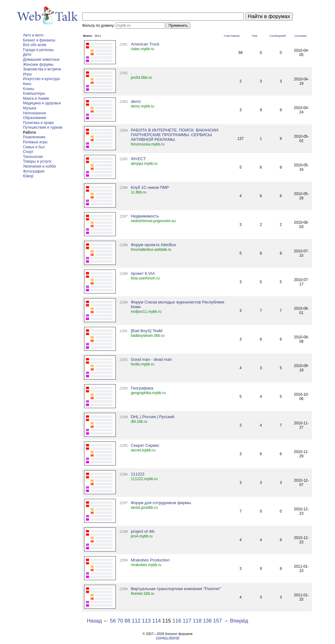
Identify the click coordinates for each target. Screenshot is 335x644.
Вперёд (239, 621)
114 (157, 621)
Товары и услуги (37, 161)
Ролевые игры (35, 142)
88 (127, 621)
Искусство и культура (41, 79)
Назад (94, 621)
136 (207, 621)
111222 (138, 474)
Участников (231, 36)
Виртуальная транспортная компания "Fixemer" (176, 589)
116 (177, 621)
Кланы (29, 89)
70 (120, 621)
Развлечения (34, 137)
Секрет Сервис (145, 445)
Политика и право (38, 123)
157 (218, 621)
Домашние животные (41, 60)
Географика (142, 388)
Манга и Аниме (36, 98)
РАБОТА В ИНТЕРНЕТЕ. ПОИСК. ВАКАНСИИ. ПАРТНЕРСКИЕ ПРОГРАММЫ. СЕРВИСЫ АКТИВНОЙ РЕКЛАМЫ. (175, 135)
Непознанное (35, 113)
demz (136, 101)
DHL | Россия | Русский (153, 417)
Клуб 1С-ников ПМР (150, 187)
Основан (301, 36)
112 (136, 621)
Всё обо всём (35, 45)
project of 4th (143, 531)
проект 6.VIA (143, 273)
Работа (30, 132)
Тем (255, 36)
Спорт (28, 152)
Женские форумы (38, 64)
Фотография (34, 171)
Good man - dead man (151, 359)
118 (197, 621)
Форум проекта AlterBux (153, 245)
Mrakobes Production (150, 560)
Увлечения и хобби (39, 166)
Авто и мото (33, 35)
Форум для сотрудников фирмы (161, 503)
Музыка (30, 108)
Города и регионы (38, 50)
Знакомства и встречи (42, 69)
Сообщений (277, 36)
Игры (27, 74)
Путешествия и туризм (43, 127)
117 (187, 621)
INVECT (138, 159)
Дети (27, 55)
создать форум (167, 637)
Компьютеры (34, 93)
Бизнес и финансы (39, 40)
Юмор (28, 176)
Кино (27, 84)
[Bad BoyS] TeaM (147, 331)
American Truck (145, 44)
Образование (35, 118)
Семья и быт (34, 147)
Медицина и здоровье (42, 103)
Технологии (33, 157)
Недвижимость (145, 216)
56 (113, 621)
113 (146, 621)
